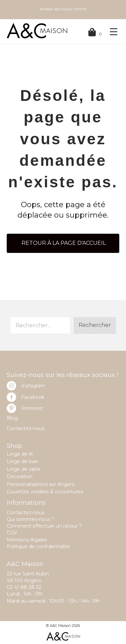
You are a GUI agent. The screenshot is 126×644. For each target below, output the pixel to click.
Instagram (33, 386)
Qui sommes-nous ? (30, 519)
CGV (12, 533)
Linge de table (24, 469)
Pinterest (32, 408)
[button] (95, 326)
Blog (12, 418)
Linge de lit (20, 454)
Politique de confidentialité (38, 546)
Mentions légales (27, 540)
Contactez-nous (26, 428)
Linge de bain (23, 461)
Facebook (33, 397)
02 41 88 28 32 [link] (24, 587)
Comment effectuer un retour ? (44, 526)
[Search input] (40, 325)
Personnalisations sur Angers (40, 484)
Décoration (20, 477)
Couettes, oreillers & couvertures (45, 492)
